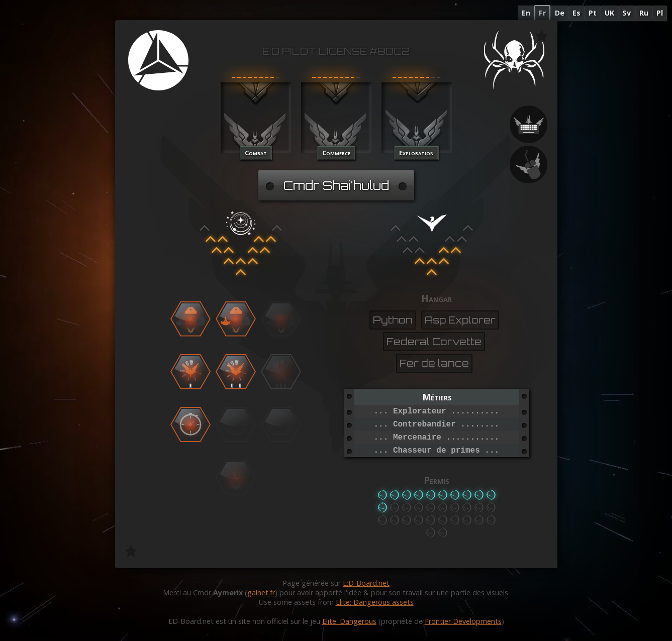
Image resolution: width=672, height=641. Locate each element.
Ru (644, 13)
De (560, 13)
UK (609, 13)
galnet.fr (261, 593)
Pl (660, 13)
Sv (627, 13)
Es (577, 13)
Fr (542, 13)
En (526, 13)
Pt (593, 13)
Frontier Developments (463, 621)
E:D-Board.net (366, 583)
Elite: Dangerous (349, 621)
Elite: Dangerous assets (375, 602)
